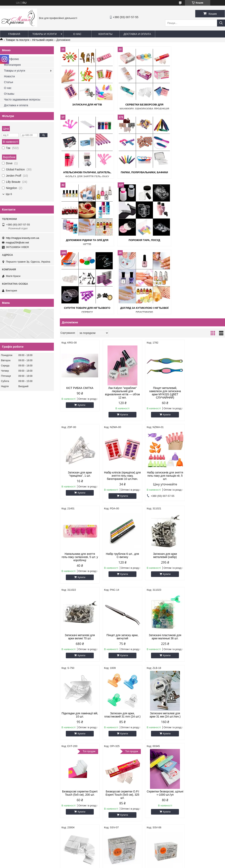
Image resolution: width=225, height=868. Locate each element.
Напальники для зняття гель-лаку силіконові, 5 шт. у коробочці (163, 408)
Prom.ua (131, 861)
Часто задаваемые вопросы (22, 99)
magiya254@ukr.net (17, 243)
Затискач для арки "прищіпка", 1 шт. (205, 322)
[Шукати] (221, 23)
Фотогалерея (12, 65)
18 (213, 764)
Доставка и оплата (137, 34)
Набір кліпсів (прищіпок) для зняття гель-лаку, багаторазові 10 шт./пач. (79, 408)
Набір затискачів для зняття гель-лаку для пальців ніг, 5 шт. (121, 408)
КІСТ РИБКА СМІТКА (80, 320)
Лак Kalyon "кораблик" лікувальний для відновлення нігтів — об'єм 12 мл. (121, 325)
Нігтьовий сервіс (43, 40)
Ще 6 (9, 194)
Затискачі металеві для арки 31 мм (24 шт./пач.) (163, 566)
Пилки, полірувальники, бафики (86, 172)
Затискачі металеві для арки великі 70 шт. (121, 488)
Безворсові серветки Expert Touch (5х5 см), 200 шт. (205, 566)
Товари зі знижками (14, 788)
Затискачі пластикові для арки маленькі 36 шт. (205, 488)
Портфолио (11, 59)
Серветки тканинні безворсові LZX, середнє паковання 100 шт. (79, 730)
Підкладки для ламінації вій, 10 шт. (79, 566)
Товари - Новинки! (13, 793)
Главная (14, 34)
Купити (81, 337)
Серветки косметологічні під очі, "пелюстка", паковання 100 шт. (163, 730)
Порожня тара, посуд (198, 172)
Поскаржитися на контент (104, 864)
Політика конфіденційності (135, 864)
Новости (9, 76)
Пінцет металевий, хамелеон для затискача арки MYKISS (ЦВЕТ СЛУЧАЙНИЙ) (163, 325)
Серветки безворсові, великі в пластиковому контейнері (205, 730)
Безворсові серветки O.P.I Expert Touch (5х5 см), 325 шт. (79, 649)
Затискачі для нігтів (86, 105)
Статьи (8, 82)
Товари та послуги (17, 40)
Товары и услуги (44, 34)
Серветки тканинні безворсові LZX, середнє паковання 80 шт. (205, 649)
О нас (77, 34)
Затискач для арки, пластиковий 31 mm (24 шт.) (121, 567)
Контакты (105, 34)
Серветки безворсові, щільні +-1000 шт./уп (122, 647)
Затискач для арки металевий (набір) (80, 488)
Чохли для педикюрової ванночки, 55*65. (121, 728)
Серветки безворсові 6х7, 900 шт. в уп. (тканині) (163, 647)
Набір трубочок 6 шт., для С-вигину (205, 406)
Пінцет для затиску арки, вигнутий (163, 488)
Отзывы (9, 94)
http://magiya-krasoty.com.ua (23, 238)
